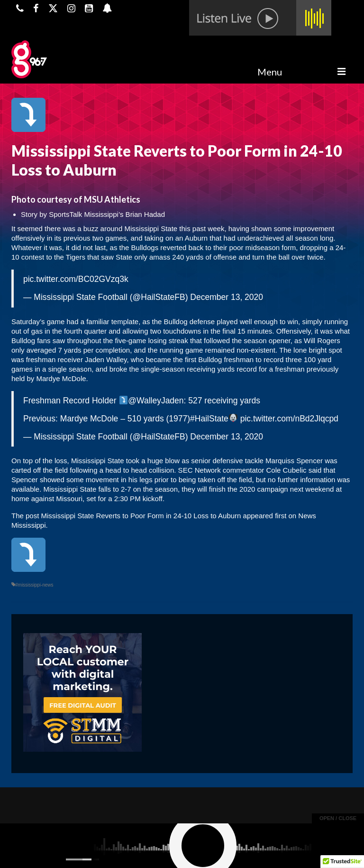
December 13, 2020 (227, 297)
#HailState (209, 419)
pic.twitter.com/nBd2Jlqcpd (289, 419)
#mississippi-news (34, 585)
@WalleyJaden (156, 401)
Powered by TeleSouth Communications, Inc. (103, 852)
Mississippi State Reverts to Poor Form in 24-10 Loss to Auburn (141, 516)
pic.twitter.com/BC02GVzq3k (76, 279)
